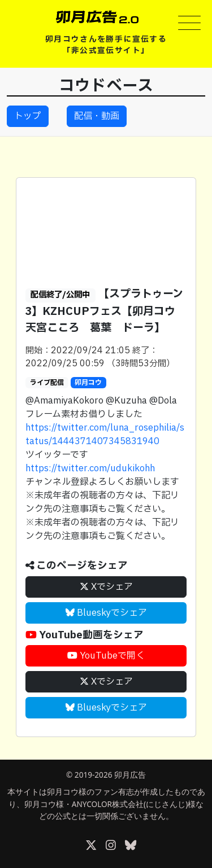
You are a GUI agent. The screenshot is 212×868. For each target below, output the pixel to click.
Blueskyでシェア (106, 613)
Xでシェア (106, 587)
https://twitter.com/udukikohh (90, 468)
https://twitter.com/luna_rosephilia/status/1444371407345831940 (105, 435)
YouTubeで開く (106, 656)
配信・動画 (97, 116)
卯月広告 (130, 775)
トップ (28, 116)
